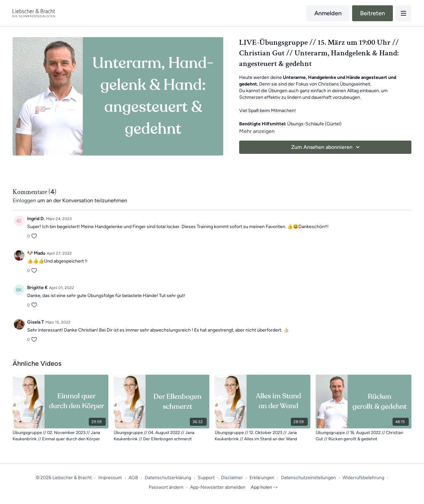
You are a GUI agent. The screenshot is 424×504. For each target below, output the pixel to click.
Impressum (110, 478)
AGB (133, 478)
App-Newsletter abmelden (218, 487)
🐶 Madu (36, 253)
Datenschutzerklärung (168, 478)
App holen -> (264, 487)
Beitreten (372, 13)
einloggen (24, 200)
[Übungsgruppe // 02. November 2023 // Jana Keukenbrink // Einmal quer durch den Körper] (60, 436)
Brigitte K (37, 288)
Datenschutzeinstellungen (308, 478)
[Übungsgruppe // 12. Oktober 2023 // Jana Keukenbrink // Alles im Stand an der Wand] (263, 436)
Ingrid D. (36, 219)
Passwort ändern (166, 487)
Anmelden (328, 13)
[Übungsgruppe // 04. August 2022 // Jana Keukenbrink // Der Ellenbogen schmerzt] (161, 436)
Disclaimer (232, 478)
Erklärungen (262, 478)
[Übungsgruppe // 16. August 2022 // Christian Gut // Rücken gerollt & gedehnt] (364, 436)
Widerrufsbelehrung (363, 478)
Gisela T (36, 322)
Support (206, 478)
